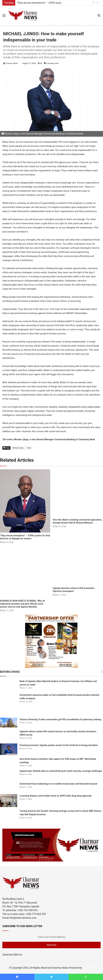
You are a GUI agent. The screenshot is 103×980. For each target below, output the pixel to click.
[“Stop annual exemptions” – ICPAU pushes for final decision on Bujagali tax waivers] (25, 501)
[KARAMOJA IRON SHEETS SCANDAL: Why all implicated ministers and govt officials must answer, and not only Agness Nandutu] (25, 572)
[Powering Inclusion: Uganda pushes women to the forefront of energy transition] (9, 749)
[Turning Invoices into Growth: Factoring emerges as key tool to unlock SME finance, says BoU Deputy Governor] (9, 816)
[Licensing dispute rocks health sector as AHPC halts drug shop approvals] (9, 801)
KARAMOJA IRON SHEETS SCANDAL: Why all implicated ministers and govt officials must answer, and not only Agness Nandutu (22, 604)
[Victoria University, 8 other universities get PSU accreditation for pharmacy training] (9, 723)
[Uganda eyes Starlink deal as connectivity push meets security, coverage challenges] (9, 775)
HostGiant (88, 968)
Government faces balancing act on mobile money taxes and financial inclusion (58, 784)
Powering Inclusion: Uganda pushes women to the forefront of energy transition (59, 745)
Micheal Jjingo (18, 448)
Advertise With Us (12, 955)
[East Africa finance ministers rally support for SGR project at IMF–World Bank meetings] (9, 762)
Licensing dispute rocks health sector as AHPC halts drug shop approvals (56, 796)
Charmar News (12, 63)
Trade (29, 448)
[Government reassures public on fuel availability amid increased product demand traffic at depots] (9, 704)
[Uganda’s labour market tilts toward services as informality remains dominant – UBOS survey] (9, 735)
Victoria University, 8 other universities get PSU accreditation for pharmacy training (60, 719)
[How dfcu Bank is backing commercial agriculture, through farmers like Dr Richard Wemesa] (78, 493)
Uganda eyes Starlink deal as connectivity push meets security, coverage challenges (61, 771)
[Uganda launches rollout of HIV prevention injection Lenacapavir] (78, 566)
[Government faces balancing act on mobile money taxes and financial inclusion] (9, 787)
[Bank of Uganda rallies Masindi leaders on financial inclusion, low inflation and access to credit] (9, 685)
